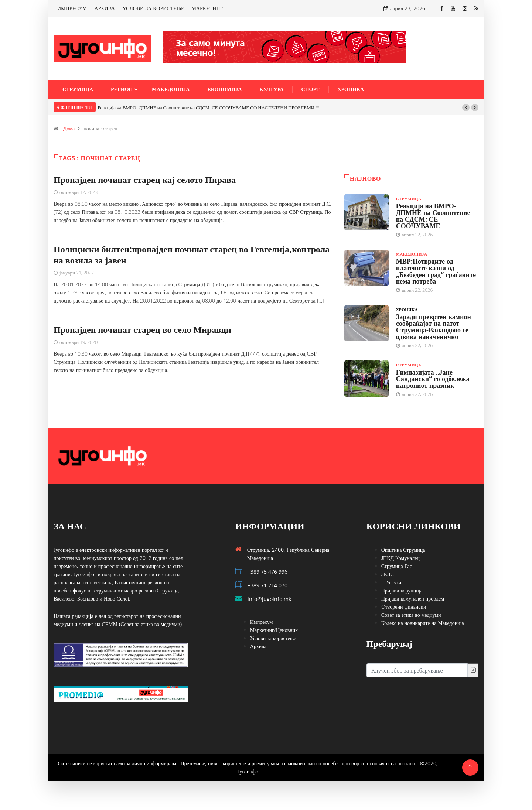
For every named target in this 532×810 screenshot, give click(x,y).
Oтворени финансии (404, 607)
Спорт (311, 89)
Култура (271, 89)
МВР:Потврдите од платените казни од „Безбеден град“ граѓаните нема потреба (436, 271)
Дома (69, 128)
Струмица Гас (397, 566)
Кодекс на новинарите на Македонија (423, 623)
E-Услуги (391, 582)
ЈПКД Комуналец (400, 558)
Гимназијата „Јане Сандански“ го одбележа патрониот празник (433, 379)
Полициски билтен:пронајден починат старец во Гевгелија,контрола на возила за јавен (192, 254)
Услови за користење (273, 638)
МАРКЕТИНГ (207, 8)
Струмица (78, 89)
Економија (224, 89)
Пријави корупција (402, 590)
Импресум (262, 622)
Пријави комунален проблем (413, 599)
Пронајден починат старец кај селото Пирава (145, 179)
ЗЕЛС (388, 574)
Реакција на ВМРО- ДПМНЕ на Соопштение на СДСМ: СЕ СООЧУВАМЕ (433, 216)
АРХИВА (105, 8)
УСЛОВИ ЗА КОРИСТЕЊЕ (153, 8)
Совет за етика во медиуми (411, 615)
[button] (466, 107)
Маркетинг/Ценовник (274, 630)
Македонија (171, 89)
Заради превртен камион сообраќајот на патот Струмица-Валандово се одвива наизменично (434, 327)
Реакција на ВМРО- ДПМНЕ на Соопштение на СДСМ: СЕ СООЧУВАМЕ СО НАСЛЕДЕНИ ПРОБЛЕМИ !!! (209, 107)
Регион (122, 89)
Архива (258, 646)
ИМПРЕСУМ (72, 8)
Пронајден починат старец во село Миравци (142, 329)
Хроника (351, 89)
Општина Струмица (403, 550)
